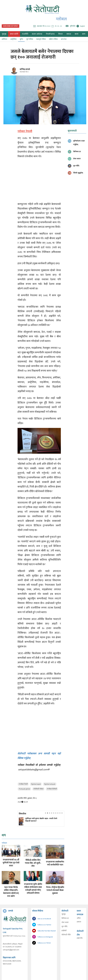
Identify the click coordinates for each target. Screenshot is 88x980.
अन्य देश (64, 39)
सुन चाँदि (64, 927)
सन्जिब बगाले (25, 69)
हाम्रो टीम (80, 938)
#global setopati (50, 784)
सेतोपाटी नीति (66, 935)
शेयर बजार (65, 922)
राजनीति (25, 34)
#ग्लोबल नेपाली (23, 784)
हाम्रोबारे (64, 931)
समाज (69, 34)
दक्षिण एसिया (53, 39)
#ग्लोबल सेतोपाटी (52, 789)
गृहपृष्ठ (64, 914)
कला (77, 34)
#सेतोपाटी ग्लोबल (38, 789)
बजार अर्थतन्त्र (37, 34)
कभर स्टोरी (14, 34)
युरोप (21, 39)
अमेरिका (4, 39)
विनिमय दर (65, 918)
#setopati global (24, 789)
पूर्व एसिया (30, 39)
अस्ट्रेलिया (13, 39)
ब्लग (84, 34)
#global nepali (36, 784)
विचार (60, 34)
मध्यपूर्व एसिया (41, 39)
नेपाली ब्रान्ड (50, 34)
